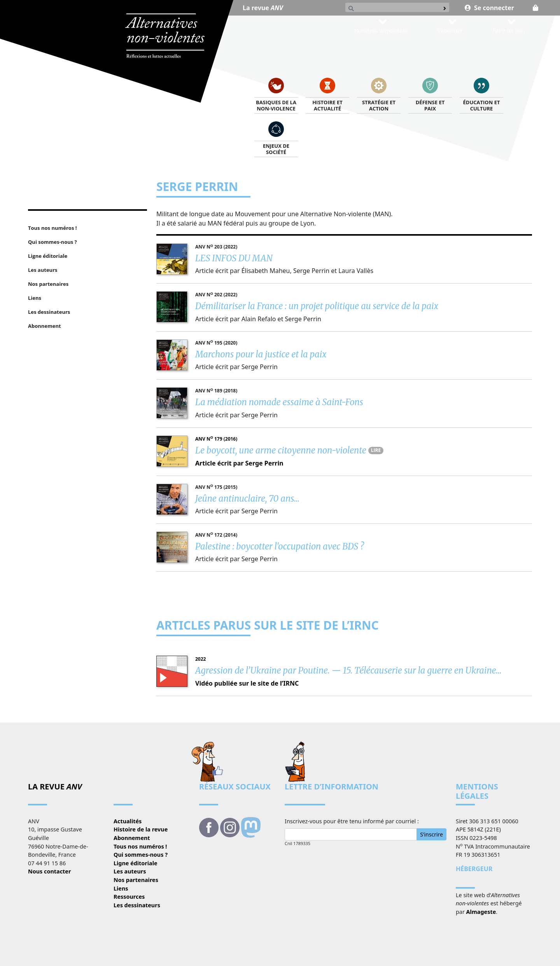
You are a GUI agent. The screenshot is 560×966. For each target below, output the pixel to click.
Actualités (128, 821)
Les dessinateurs (137, 905)
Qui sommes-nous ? (141, 855)
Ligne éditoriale (136, 863)
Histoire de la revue (141, 829)
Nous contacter (49, 871)
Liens (121, 888)
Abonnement (132, 838)
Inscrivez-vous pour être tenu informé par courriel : (352, 821)
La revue (263, 8)
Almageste (481, 912)
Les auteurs (130, 871)
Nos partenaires (136, 880)
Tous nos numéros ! (140, 846)
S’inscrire (431, 834)
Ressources (129, 897)
